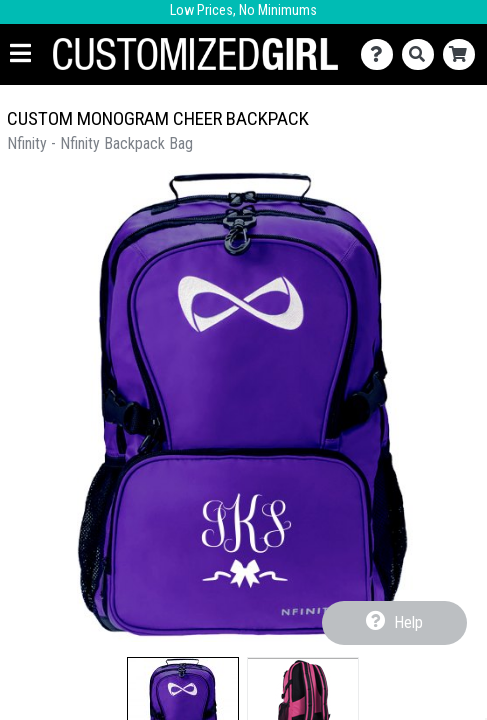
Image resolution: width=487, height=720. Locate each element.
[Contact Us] (381, 54)
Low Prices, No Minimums (243, 10)
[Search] (422, 54)
